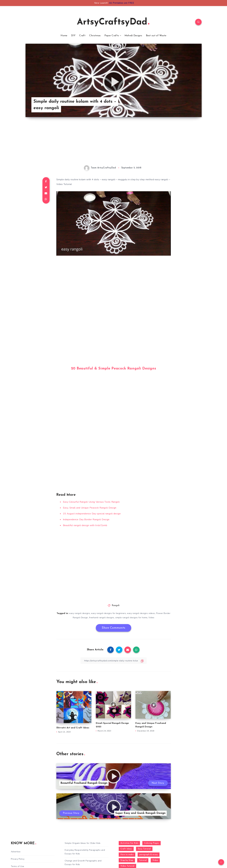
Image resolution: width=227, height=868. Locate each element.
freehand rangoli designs (102, 618)
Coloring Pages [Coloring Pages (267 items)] (152, 843)
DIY (73, 36)
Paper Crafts (112, 36)
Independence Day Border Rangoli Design (86, 520)
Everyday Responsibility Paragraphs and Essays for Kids (85, 852)
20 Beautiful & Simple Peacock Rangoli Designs (114, 369)
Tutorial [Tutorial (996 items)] (143, 860)
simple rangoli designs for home (131, 618)
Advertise (16, 852)
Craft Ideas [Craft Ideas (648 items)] (126, 849)
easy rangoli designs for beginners (109, 613)
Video (151, 618)
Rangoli (116, 606)
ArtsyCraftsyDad (113, 22)
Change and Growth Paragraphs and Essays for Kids (83, 863)
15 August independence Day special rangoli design (92, 514)
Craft (82, 36)
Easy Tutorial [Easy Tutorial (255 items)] (144, 849)
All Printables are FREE (122, 3)
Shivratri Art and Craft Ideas (73, 728)
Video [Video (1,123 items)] (155, 860)
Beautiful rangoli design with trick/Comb (85, 525)
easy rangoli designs (80, 613)
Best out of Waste (156, 36)
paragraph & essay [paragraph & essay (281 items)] (149, 855)
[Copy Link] (114, 661)
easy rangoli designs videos (141, 613)
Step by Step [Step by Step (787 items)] (127, 860)
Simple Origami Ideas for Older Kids (83, 843)
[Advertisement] (114, 145)
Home (64, 36)
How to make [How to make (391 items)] (127, 855)
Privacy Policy (18, 859)
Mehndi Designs (133, 36)
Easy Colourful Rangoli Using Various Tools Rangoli (91, 502)
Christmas (95, 36)
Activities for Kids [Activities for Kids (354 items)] (129, 843)
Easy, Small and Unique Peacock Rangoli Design (90, 508)
